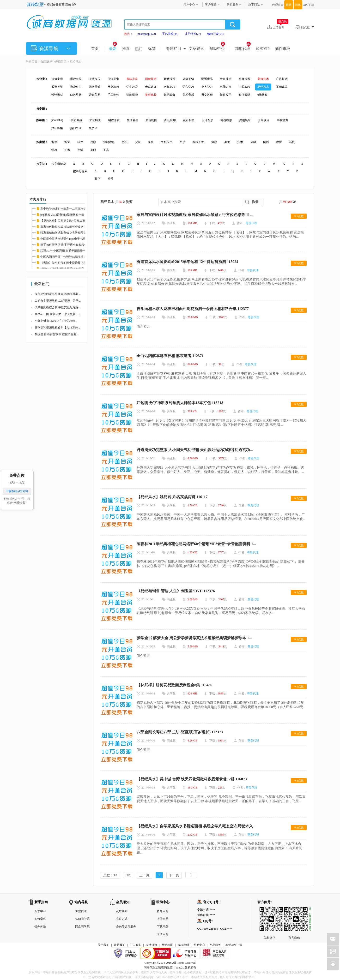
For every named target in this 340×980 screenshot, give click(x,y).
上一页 (144, 875)
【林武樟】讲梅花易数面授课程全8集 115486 (174, 685)
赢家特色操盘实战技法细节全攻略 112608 (67, 227)
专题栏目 (174, 49)
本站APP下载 (234, 945)
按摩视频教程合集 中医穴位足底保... (58, 307)
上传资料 (281, 27)
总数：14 (110, 875)
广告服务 (135, 945)
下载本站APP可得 (17, 491)
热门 (139, 49)
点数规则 (122, 912)
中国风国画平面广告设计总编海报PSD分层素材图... (73, 257)
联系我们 (120, 945)
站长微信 (270, 911)
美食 (227, 142)
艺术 (67, 150)
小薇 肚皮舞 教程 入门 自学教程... (56, 321)
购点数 (308, 27)
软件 (80, 142)
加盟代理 (243, 49)
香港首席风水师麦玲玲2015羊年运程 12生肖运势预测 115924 (187, 262)
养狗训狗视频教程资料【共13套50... (57, 328)
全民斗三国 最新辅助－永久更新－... (58, 314)
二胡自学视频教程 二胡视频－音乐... (58, 301)
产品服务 (215, 945)
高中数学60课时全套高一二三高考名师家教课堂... (72, 209)
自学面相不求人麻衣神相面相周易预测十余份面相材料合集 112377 (193, 309)
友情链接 (152, 945)
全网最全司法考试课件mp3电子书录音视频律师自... (73, 239)
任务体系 (40, 927)
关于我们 (103, 945)
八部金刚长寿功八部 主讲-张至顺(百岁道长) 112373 (180, 732)
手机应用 (167, 142)
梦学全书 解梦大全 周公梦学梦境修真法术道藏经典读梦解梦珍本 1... (194, 638)
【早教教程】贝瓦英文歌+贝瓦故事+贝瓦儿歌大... (72, 221)
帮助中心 (217, 49)
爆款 (214, 142)
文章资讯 (196, 49)
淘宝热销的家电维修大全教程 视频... (58, 294)
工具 (106, 150)
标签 (152, 49)
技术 (240, 142)
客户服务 (211, 5)
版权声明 (183, 945)
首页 (95, 49)
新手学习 (40, 912)
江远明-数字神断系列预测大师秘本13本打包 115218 (180, 403)
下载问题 (163, 927)
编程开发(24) (215, 34)
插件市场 (283, 49)
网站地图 (167, 945)
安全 (138, 142)
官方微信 (294, 911)
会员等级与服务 (126, 927)
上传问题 (163, 919)
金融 (253, 142)
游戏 (54, 142)
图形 (182, 142)
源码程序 (109, 142)
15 (128, 875)
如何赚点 (40, 919)
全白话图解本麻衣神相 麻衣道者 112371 (170, 356)
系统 (151, 142)
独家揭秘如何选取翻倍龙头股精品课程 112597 (70, 233)
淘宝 (67, 142)
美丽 (93, 150)
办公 (125, 142)
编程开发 (198, 142)
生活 (80, 150)
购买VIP (263, 49)
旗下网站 (254, 5)
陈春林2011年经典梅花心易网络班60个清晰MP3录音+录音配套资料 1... (196, 544)
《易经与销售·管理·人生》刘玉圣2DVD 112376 (176, 591)
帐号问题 (163, 912)
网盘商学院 (82, 927)
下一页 (174, 875)
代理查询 (278, 5)
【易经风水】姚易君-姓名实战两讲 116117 (172, 497)
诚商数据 (47, 62)
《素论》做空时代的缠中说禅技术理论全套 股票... (72, 263)
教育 (279, 142)
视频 (93, 142)
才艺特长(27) (193, 34)
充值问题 (163, 935)
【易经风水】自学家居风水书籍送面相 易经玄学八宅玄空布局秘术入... (196, 826)
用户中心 (189, 5)
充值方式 (122, 919)
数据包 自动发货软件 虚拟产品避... (57, 334)
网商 (266, 142)
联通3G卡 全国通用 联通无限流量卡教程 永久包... (72, 251)
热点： (128, 34)
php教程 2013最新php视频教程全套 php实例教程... (72, 215)
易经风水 (75, 62)
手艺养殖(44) (170, 34)
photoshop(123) (147, 34)
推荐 (126, 49)
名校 (292, 142)
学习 (54, 150)
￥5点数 (299, 216)
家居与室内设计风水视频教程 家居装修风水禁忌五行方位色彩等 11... (195, 215)
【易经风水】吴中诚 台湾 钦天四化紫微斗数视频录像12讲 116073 (192, 779)
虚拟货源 (61, 62)
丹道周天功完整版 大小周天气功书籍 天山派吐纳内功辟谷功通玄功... (195, 450)
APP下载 (309, 5)
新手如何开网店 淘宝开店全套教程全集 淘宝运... (71, 245)
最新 (113, 49)
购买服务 (232, 5)
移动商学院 (82, 919)
